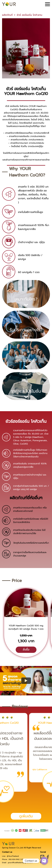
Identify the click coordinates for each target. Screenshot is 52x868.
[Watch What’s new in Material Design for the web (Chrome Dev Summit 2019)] (26, 681)
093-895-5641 (26, 859)
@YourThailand (13, 856)
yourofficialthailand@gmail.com (20, 863)
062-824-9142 (14, 859)
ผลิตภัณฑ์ (7, 15)
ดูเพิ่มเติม (26, 816)
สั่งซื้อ (26, 650)
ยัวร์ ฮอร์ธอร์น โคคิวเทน (29, 15)
